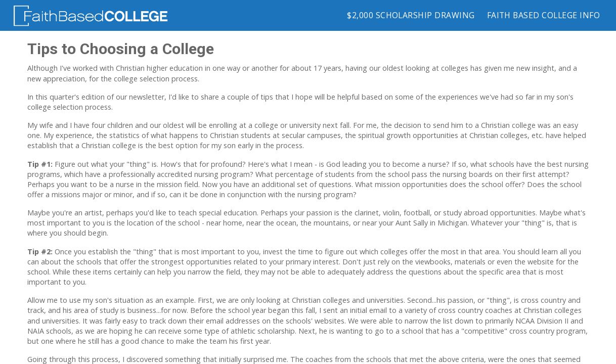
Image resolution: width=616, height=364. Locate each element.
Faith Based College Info (543, 15)
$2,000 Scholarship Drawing (411, 15)
